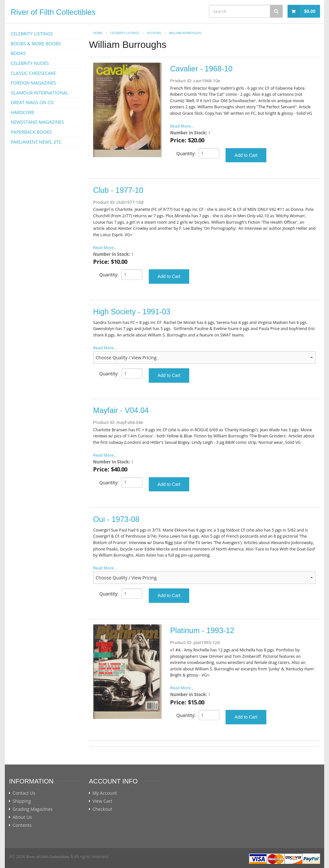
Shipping (22, 801)
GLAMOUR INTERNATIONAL (40, 93)
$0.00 (310, 11)
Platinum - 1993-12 (202, 631)
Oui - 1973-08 (116, 519)
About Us (22, 817)
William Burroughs (185, 33)
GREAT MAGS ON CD (32, 102)
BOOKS (18, 53)
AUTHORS (154, 33)
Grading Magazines (33, 809)
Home (98, 33)
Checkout (102, 809)
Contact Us (24, 793)
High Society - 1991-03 (132, 312)
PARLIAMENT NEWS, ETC (36, 142)
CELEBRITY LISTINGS (32, 34)
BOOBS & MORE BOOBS (36, 44)
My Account (105, 793)
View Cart (102, 801)
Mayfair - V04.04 (121, 410)
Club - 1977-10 (118, 190)
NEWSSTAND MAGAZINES (37, 122)
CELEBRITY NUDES (30, 63)
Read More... (182, 126)
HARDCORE (22, 112)
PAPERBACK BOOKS (31, 132)
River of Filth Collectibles (53, 12)
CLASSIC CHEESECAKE (33, 73)
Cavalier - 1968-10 (201, 69)
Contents (22, 825)
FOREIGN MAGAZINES (33, 83)
